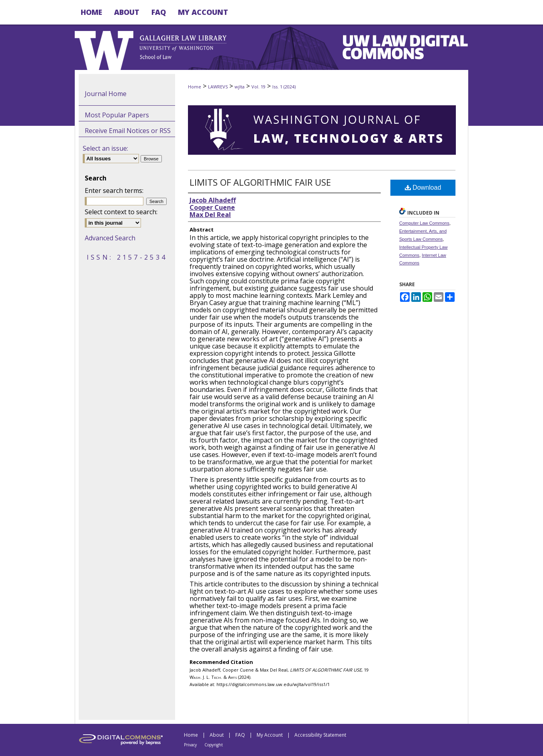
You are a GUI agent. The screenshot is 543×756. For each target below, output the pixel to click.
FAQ (240, 735)
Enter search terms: (114, 191)
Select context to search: (121, 212)
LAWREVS (218, 87)
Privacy (190, 745)
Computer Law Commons (424, 223)
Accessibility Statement (320, 735)
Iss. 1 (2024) (284, 87)
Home (195, 87)
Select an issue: (105, 148)
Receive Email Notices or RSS (128, 131)
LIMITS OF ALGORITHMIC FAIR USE (260, 182)
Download (423, 187)
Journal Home (106, 94)
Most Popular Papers (117, 115)
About (217, 735)
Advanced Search (110, 238)
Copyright (214, 745)
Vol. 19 (258, 87)
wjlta (240, 87)
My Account (270, 735)
